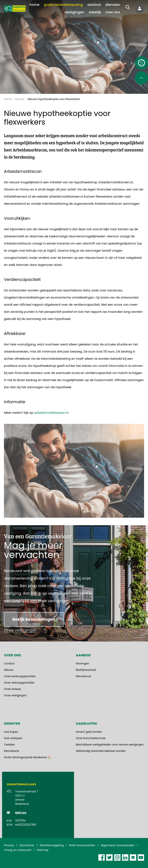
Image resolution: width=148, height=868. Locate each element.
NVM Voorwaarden (82, 845)
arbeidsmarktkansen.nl (51, 413)
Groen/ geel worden (89, 732)
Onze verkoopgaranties (19, 683)
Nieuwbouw (83, 676)
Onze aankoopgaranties (20, 676)
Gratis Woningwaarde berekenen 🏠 (27, 757)
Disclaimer (27, 845)
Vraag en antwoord (18, 850)
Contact (9, 663)
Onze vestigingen (15, 695)
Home (8, 99)
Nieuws (20, 99)
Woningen (83, 663)
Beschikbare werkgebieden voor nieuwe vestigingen (110, 745)
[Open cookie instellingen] (141, 63)
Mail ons (21, 813)
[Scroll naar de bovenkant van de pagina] (141, 78)
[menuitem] (35, 5)
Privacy (9, 845)
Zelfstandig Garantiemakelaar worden (101, 751)
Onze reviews (12, 689)
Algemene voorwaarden (118, 845)
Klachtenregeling (52, 845)
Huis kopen (11, 732)
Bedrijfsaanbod (86, 670)
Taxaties (9, 745)
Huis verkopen (13, 738)
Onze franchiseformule (91, 738)
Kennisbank (12, 751)
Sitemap (43, 850)
